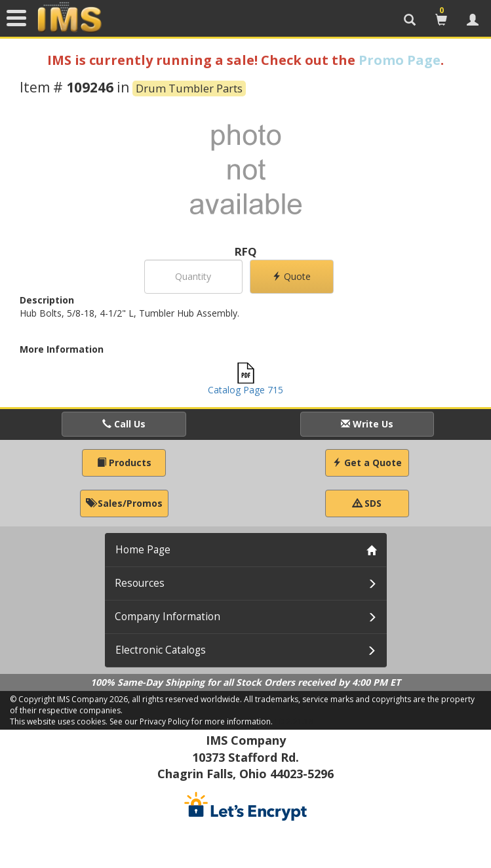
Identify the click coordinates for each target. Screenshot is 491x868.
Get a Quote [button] (367, 463)
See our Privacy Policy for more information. (191, 721)
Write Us (367, 424)
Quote (291, 276)
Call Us (124, 424)
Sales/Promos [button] (124, 503)
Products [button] (124, 463)
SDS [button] (367, 503)
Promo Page (400, 60)
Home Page (143, 550)
